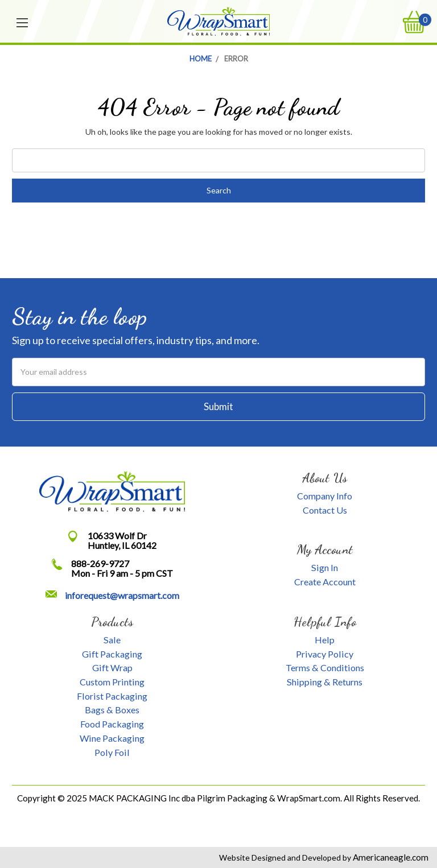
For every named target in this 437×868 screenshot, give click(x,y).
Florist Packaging (112, 696)
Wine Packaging (112, 738)
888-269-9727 (100, 563)
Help (325, 640)
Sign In (325, 567)
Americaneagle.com (390, 857)
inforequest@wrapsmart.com (122, 595)
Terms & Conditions (325, 667)
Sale (112, 640)
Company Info (325, 496)
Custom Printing (112, 682)
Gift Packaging (112, 654)
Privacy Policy (325, 654)
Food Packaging (112, 724)
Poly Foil (112, 752)
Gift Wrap (112, 667)
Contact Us (325, 510)
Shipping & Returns (325, 682)
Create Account (325, 582)
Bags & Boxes (112, 710)
